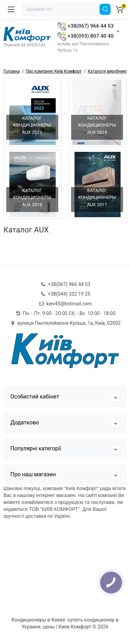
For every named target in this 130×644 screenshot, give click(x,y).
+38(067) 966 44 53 (85, 26)
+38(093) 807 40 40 (85, 36)
